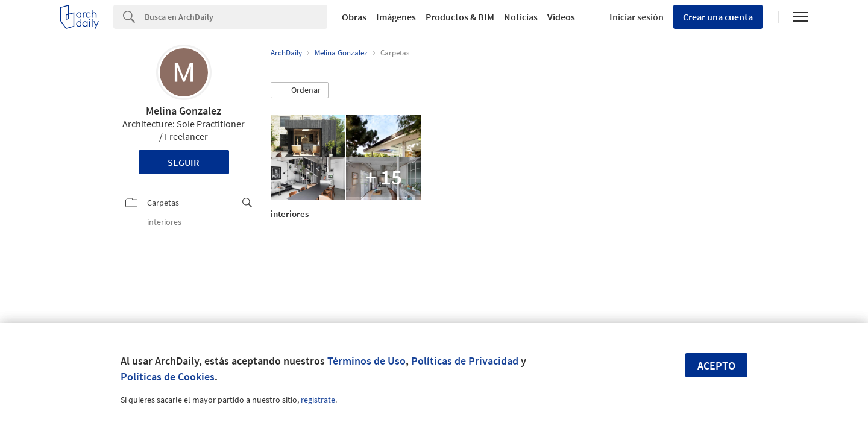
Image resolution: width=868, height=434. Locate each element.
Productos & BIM (460, 17)
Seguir (184, 162)
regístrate (318, 400)
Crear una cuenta (718, 17)
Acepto (716, 366)
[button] (300, 90)
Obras (354, 17)
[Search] (236, 17)
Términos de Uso (366, 361)
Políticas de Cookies (168, 376)
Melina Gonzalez (184, 111)
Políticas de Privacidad (465, 361)
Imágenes (396, 17)
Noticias (521, 17)
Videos (561, 17)
